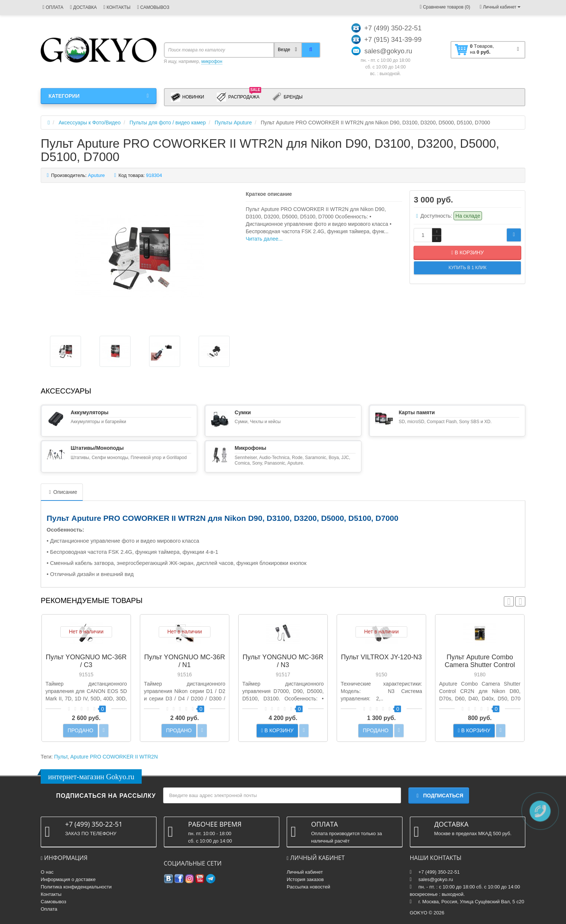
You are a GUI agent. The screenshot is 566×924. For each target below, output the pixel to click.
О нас (47, 872)
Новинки (188, 97)
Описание (62, 492)
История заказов (305, 879)
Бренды (287, 97)
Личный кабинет (305, 872)
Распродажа (239, 97)
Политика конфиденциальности (76, 887)
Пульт (61, 757)
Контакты (51, 894)
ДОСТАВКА (83, 7)
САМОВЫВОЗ (153, 7)
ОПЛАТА (53, 7)
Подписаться (439, 796)
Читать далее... (264, 239)
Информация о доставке (68, 879)
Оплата (49, 909)
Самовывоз (53, 902)
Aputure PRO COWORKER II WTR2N (114, 757)
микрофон (212, 61)
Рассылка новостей (308, 887)
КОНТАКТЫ (117, 7)
